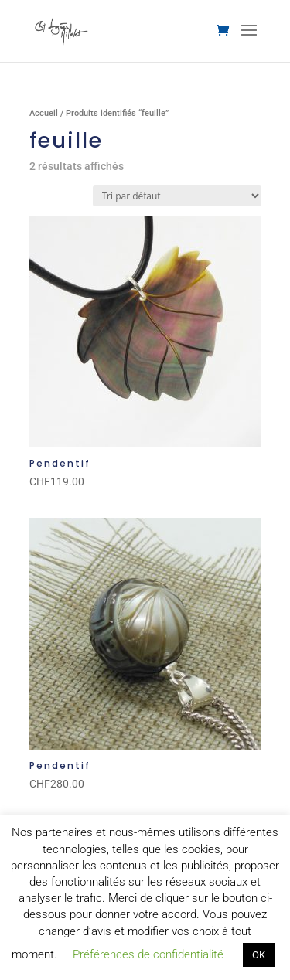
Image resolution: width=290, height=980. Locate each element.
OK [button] (259, 955)
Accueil (44, 113)
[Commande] (177, 196)
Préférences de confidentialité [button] (148, 954)
